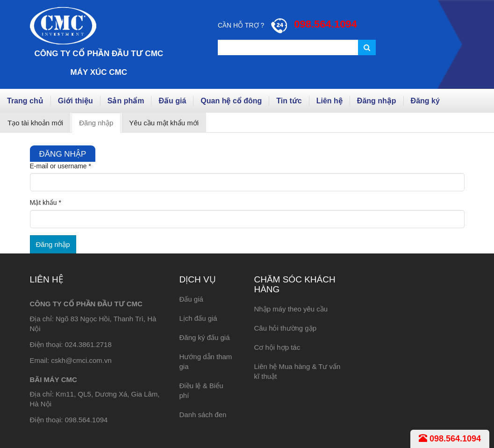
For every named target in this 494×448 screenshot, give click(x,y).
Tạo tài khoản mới (35, 123)
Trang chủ (25, 101)
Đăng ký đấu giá (204, 337)
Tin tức (289, 101)
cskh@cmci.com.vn (81, 360)
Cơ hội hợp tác (277, 347)
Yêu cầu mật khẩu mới (164, 123)
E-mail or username (61, 166)
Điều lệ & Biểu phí (201, 390)
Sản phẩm (126, 101)
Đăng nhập (377, 101)
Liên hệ (329, 101)
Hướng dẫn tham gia (205, 361)
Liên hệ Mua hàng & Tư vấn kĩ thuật (297, 371)
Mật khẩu (46, 202)
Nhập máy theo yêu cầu (291, 309)
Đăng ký (425, 101)
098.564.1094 (450, 439)
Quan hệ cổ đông (231, 101)
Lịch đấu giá (198, 318)
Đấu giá (172, 101)
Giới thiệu (75, 101)
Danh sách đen (203, 415)
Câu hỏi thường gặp (285, 328)
